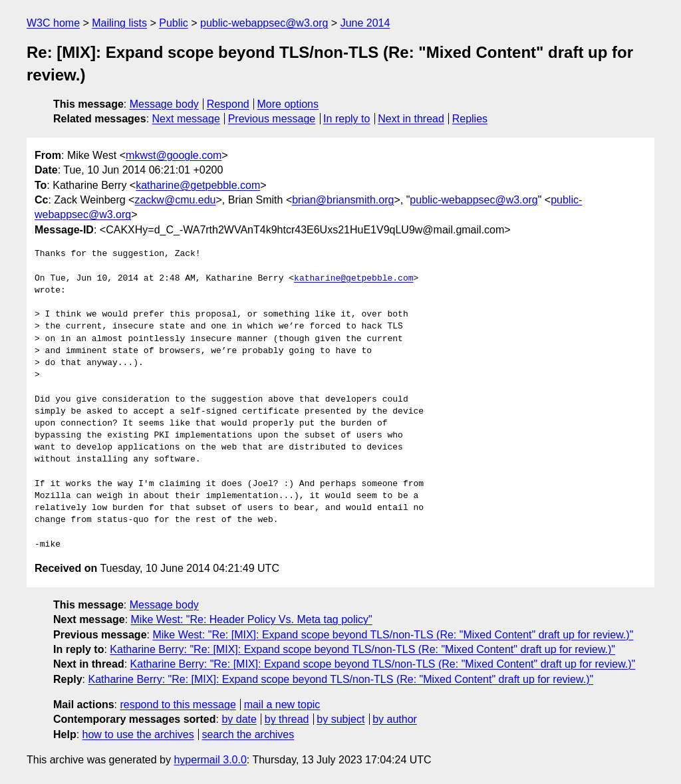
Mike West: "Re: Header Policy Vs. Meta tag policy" (252, 619)
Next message (186, 119)
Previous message (272, 119)
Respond (228, 104)
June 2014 (365, 23)
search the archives (248, 734)
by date (239, 719)
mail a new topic (282, 705)
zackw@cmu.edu (175, 200)
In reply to (346, 119)
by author (395, 719)
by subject (340, 719)
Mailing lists (119, 23)
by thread (287, 719)
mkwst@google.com (174, 155)
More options (288, 104)
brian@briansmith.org (343, 200)
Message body (164, 104)
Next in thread (411, 119)
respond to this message (178, 705)
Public (174, 23)
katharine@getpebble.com (198, 185)
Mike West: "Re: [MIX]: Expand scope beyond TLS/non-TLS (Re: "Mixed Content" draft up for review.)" (393, 635)
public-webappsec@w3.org (264, 23)
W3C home (53, 23)
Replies (470, 119)
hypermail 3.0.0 (210, 760)
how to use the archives (138, 734)
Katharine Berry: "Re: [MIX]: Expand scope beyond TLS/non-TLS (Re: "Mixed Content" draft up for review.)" (362, 649)
